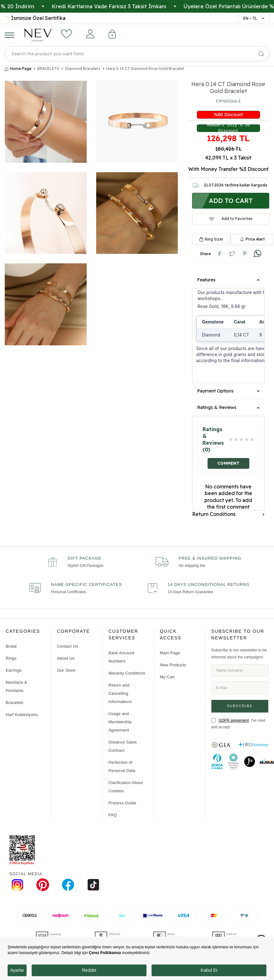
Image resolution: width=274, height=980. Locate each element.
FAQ (113, 815)
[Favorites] (66, 34)
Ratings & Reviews (228, 407)
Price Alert (252, 239)
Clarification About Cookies (126, 787)
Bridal (11, 646)
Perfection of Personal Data (122, 766)
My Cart (167, 677)
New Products (173, 665)
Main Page (170, 653)
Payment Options (228, 391)
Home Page (18, 69)
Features (228, 280)
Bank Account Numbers (121, 657)
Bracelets (15, 703)
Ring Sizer (214, 239)
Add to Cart (231, 201)
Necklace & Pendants (16, 686)
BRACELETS (48, 69)
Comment (228, 463)
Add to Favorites (231, 219)
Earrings (14, 670)
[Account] (90, 34)
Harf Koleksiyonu (22, 715)
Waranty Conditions (127, 673)
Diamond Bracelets (83, 69)
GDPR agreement (234, 720)
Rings (11, 658)
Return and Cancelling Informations (120, 693)
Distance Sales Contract (123, 746)
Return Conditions (228, 514)
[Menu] (9, 35)
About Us (66, 658)
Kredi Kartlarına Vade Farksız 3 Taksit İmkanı (127, 6)
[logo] (38, 35)
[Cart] (112, 35)
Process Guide (122, 803)
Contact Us (67, 646)
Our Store (66, 670)
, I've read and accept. (238, 724)
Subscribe (240, 706)
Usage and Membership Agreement (120, 722)
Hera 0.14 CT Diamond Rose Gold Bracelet (145, 69)
